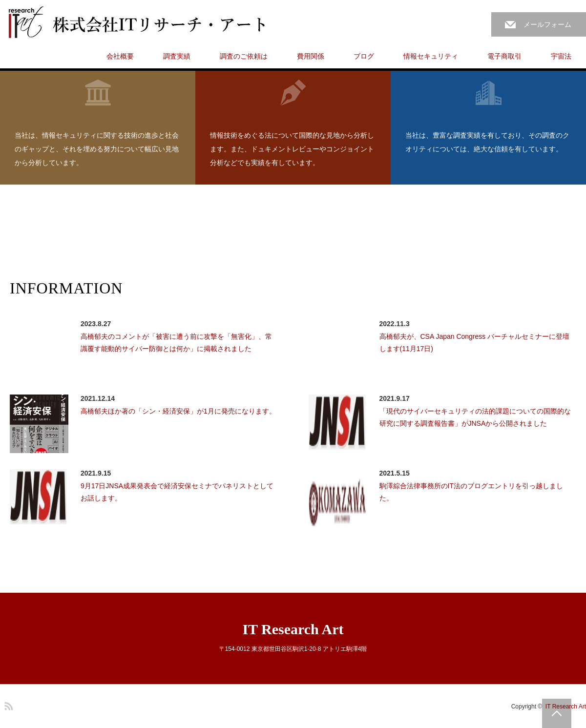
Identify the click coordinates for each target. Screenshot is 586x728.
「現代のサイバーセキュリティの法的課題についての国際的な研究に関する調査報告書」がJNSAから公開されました (475, 417)
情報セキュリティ (431, 56)
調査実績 (177, 56)
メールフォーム (547, 24)
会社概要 (120, 56)
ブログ (364, 56)
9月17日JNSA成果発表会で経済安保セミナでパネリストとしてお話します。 (177, 492)
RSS (7, 705)
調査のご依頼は (244, 56)
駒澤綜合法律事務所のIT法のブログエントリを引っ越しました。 (471, 492)
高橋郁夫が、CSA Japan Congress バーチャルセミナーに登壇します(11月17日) (475, 343)
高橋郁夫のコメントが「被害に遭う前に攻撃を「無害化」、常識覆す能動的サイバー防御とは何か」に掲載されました (176, 343)
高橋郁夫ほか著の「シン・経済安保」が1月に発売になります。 (178, 411)
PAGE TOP (557, 713)
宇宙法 (561, 56)
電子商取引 (504, 56)
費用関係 (311, 56)
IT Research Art (293, 629)
